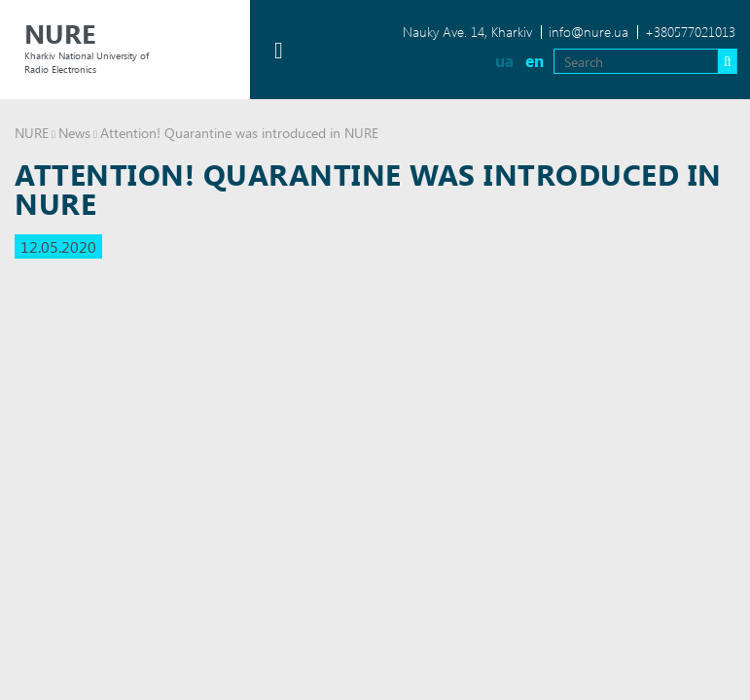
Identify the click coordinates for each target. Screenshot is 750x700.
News (74, 133)
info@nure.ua (589, 32)
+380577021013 (690, 32)
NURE (32, 133)
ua (504, 61)
